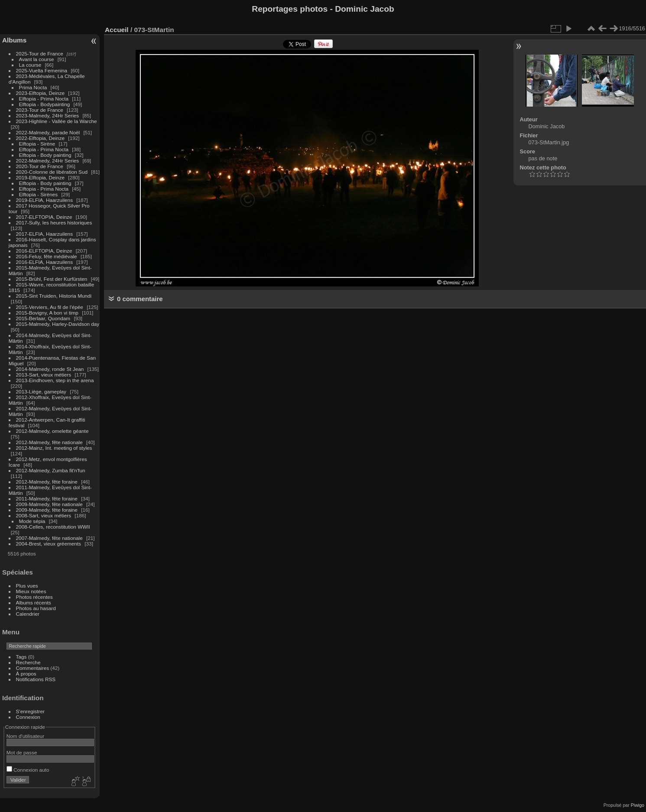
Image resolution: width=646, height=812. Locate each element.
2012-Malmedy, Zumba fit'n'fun (51, 470)
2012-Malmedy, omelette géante (52, 431)
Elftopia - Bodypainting (45, 104)
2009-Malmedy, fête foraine (47, 510)
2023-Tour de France (40, 110)
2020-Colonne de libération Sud (52, 172)
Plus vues (27, 586)
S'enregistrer (30, 711)
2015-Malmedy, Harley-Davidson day (58, 324)
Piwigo (638, 805)
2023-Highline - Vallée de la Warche (57, 121)
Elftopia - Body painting (45, 155)
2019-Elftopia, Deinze (41, 177)
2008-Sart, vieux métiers (44, 515)
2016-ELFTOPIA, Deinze (44, 251)
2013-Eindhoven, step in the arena (55, 380)
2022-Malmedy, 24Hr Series (48, 161)
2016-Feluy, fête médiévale (47, 256)
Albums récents (34, 603)
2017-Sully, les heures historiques (54, 222)
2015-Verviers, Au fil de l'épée (50, 307)
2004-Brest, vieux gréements (49, 544)
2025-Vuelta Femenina (42, 70)
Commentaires (33, 668)
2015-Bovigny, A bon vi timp (47, 313)
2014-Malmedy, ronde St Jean (50, 369)
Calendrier (28, 614)
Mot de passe (22, 752)
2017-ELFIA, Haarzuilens (45, 234)
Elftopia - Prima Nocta (44, 99)
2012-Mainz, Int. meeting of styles (54, 448)
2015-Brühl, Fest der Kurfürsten (52, 279)
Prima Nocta (33, 87)
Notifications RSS (36, 679)
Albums (14, 40)
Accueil (117, 30)
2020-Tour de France (40, 166)
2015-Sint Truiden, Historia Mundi (54, 296)
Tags (21, 657)
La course (30, 65)
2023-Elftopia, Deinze (41, 93)
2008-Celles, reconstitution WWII (53, 527)
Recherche (28, 662)
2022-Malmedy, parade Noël (48, 132)
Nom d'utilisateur (25, 736)
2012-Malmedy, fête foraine (47, 482)
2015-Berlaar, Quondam (43, 318)
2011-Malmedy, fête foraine (47, 499)
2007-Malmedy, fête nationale (49, 538)
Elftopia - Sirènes (39, 194)
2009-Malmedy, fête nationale (49, 504)
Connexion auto (28, 770)
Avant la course (37, 59)
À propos (26, 674)
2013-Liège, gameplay (41, 391)
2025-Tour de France (40, 54)
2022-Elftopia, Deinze (41, 138)
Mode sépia (32, 521)
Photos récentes (34, 597)
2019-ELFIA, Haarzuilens (44, 200)
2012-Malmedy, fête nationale (49, 442)
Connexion (28, 717)
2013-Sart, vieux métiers (44, 375)
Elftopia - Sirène (37, 144)
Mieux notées (31, 591)
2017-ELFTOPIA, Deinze (44, 217)
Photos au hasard (36, 608)
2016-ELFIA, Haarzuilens (44, 262)
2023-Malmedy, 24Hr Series (48, 115)
